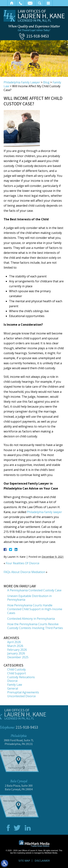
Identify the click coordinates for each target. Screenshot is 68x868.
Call (21, 3)
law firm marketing (18, 853)
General (13, 688)
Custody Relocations (21, 677)
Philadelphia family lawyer (44, 512)
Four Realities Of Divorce (23, 563)
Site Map (24, 861)
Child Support (17, 673)
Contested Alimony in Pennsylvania (31, 619)
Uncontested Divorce (21, 696)
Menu (48, 3)
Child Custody (17, 669)
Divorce (12, 681)
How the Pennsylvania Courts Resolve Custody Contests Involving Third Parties (35, 626)
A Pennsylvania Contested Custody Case (34, 590)
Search (40, 3)
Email (30, 3)
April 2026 (14, 642)
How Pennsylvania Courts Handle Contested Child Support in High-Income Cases (35, 609)
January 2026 (16, 653)
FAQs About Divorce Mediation (24, 572)
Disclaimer (42, 861)
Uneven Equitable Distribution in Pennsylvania (29, 598)
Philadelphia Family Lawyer (22, 82)
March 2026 (15, 646)
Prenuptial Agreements (23, 692)
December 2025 (18, 657)
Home (12, 3)
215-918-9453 (38, 36)
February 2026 (17, 650)
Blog (46, 82)
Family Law (15, 685)
